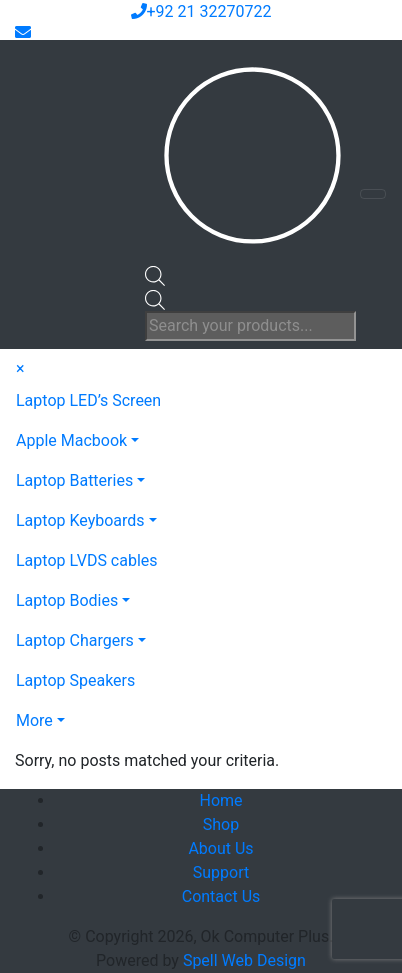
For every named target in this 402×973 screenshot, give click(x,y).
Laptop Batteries (74, 480)
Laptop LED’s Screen (88, 400)
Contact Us (221, 896)
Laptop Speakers (75, 680)
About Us (220, 848)
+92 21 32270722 (201, 11)
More (34, 720)
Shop (221, 824)
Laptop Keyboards (80, 520)
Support (221, 872)
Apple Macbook (71, 440)
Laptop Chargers (75, 640)
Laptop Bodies (67, 600)
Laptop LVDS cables (87, 560)
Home (220, 800)
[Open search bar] (155, 274)
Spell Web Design (244, 960)
